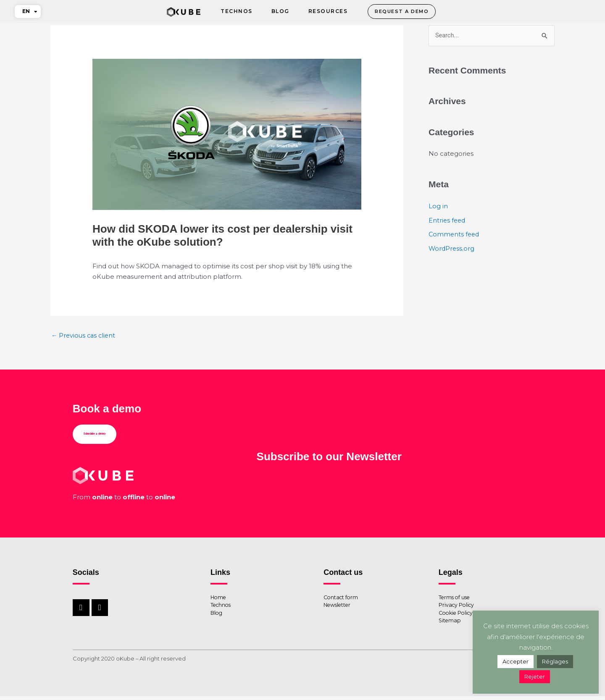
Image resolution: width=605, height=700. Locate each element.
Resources (328, 11)
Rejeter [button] (535, 676)
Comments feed (455, 235)
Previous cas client (85, 336)
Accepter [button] (516, 661)
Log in (438, 206)
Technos (237, 11)
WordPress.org (452, 249)
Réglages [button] (555, 661)
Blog (280, 11)
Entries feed (448, 221)
